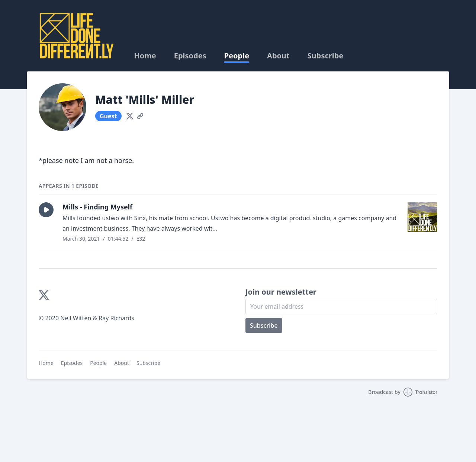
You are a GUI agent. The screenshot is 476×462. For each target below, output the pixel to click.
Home (145, 56)
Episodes (190, 56)
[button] (46, 210)
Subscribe (326, 56)
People (237, 56)
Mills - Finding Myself (97, 207)
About (278, 56)
